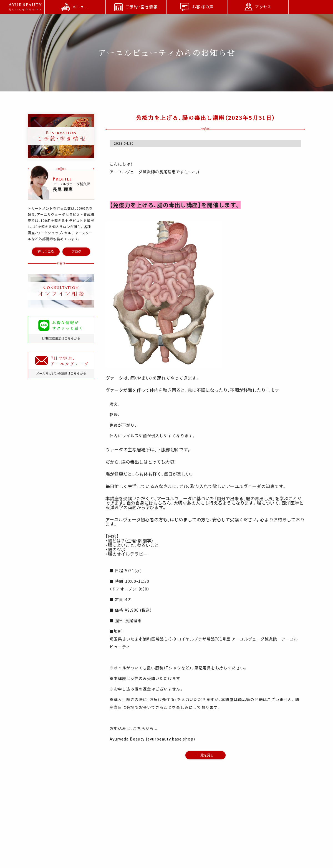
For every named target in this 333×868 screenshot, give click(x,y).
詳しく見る (46, 251)
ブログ (76, 251)
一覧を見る (205, 755)
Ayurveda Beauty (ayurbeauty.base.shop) (152, 739)
